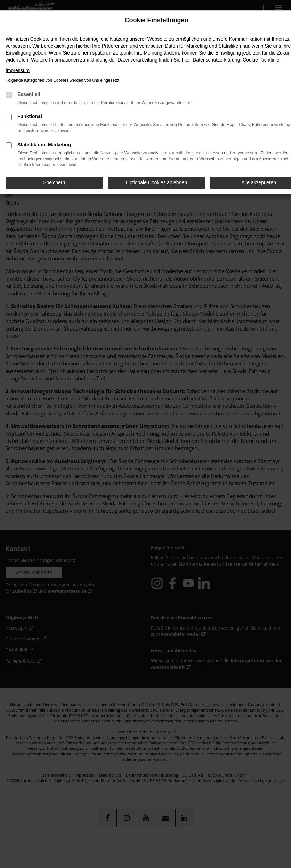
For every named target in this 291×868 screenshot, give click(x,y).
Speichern (54, 182)
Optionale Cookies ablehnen (156, 182)
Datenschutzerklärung (216, 60)
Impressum (18, 70)
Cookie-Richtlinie (261, 60)
